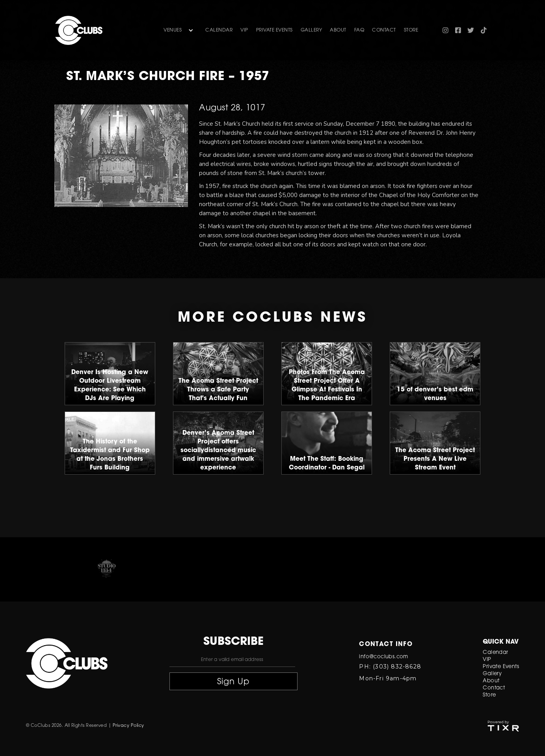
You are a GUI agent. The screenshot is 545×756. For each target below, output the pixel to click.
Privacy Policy (128, 726)
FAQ (359, 30)
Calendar (219, 30)
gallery (312, 30)
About (491, 681)
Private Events (274, 30)
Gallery (492, 674)
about (338, 30)
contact (384, 30)
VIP (244, 30)
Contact (494, 688)
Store (489, 695)
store (411, 30)
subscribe (233, 642)
